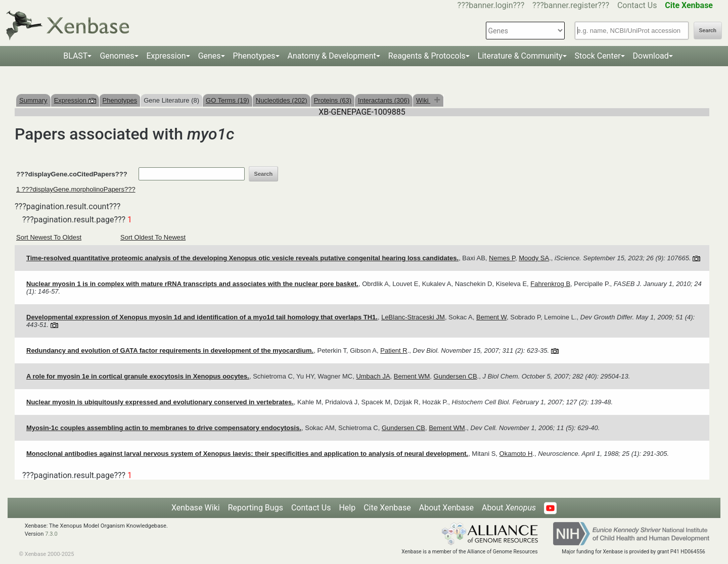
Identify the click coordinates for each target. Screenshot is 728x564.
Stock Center (598, 56)
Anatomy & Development (332, 56)
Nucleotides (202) (282, 100)
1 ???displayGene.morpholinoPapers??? (76, 189)
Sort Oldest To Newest (153, 237)
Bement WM (412, 376)
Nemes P (502, 258)
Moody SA (534, 258)
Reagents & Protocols (427, 56)
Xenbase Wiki (196, 508)
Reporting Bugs (256, 508)
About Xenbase (446, 508)
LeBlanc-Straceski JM (413, 317)
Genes (210, 56)
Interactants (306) (384, 100)
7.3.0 (51, 534)
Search (708, 31)
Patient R (394, 350)
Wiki (423, 100)
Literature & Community (520, 56)
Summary (33, 100)
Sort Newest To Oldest (49, 237)
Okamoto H (516, 454)
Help (347, 508)
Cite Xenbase (387, 508)
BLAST (75, 56)
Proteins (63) (333, 100)
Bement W (491, 317)
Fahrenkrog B (550, 284)
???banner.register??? (571, 5)
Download (651, 56)
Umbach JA (373, 376)
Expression (166, 56)
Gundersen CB (456, 376)
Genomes (117, 56)
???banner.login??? (491, 5)
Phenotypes (254, 56)
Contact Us (637, 5)
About (509, 508)
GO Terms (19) (227, 100)
